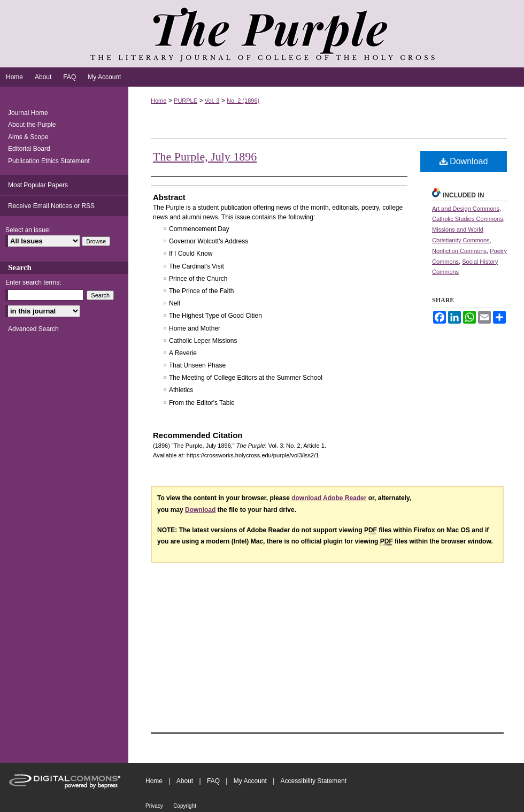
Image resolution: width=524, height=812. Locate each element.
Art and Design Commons (466, 209)
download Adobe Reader (329, 498)
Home (159, 101)
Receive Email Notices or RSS (51, 206)
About (185, 781)
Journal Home (28, 113)
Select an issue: (28, 230)
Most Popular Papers (38, 185)
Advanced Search (33, 329)
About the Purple (32, 125)
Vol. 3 (212, 101)
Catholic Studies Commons (468, 219)
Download (464, 161)
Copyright (185, 806)
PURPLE (186, 101)
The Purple (262, 34)
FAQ (213, 781)
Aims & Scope (28, 137)
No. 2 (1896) (243, 101)
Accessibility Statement (314, 781)
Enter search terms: (33, 282)
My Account (250, 781)
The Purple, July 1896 (205, 156)
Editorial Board (29, 149)
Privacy (154, 806)
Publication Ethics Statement (49, 161)
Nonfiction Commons (459, 251)
